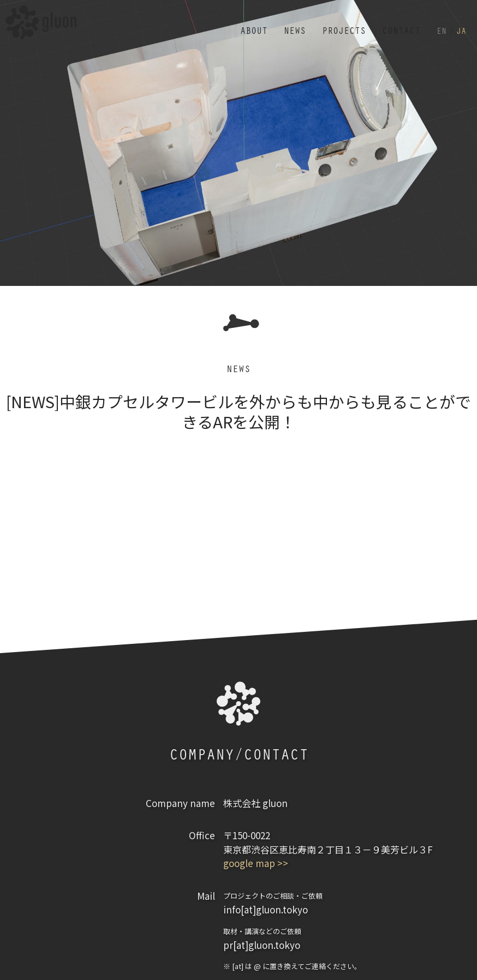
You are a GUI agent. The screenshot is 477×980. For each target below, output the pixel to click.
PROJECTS (333, 26)
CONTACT (395, 26)
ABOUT (237, 26)
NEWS (281, 26)
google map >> (256, 863)
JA (461, 26)
